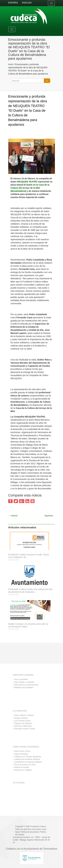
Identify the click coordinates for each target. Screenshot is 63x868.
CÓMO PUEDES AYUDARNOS (26, 747)
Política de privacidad (30, 832)
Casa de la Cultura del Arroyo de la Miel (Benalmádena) (30, 188)
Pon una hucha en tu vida (25, 765)
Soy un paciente (21, 679)
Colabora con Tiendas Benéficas (28, 757)
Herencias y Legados (23, 770)
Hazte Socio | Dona (22, 751)
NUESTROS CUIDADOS (23, 675)
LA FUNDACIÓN (20, 711)
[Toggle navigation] (51, 3)
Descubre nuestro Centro (25, 729)
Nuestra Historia (21, 718)
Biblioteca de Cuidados (24, 687)
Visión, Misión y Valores (24, 715)
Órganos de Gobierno (23, 723)
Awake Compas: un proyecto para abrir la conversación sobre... (28, 625)
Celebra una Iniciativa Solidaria (27, 759)
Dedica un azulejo (22, 767)
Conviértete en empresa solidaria (28, 762)
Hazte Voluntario (21, 754)
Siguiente (50, 516)
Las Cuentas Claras (22, 721)
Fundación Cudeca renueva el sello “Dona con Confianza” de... (29, 556)
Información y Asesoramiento (26, 685)
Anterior (13, 516)
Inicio (11, 64)
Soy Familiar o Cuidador (24, 682)
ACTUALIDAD (19, 783)
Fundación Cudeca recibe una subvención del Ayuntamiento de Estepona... (30, 591)
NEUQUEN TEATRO (27, 182)
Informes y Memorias (23, 726)
